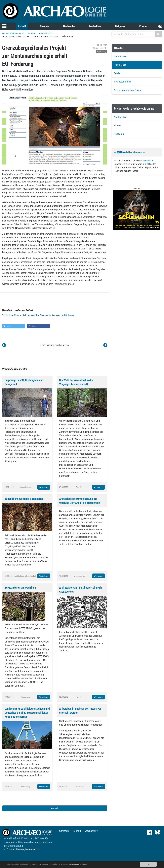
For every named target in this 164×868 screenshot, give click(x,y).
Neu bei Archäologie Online (128, 90)
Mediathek (95, 26)
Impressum (64, 831)
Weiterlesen (44, 487)
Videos (117, 125)
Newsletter (148, 161)
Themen (45, 26)
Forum (143, 26)
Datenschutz (91, 831)
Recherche (69, 26)
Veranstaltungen (122, 82)
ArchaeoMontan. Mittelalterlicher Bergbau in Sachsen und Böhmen (39, 315)
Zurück (55, 808)
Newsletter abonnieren (131, 152)
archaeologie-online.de (13, 34)
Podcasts (119, 134)
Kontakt (77, 831)
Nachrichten (120, 57)
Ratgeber (120, 26)
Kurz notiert (45, 34)
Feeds (117, 73)
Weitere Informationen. (78, 864)
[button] (14, 326)
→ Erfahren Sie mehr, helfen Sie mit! (22, 849)
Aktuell (22, 26)
